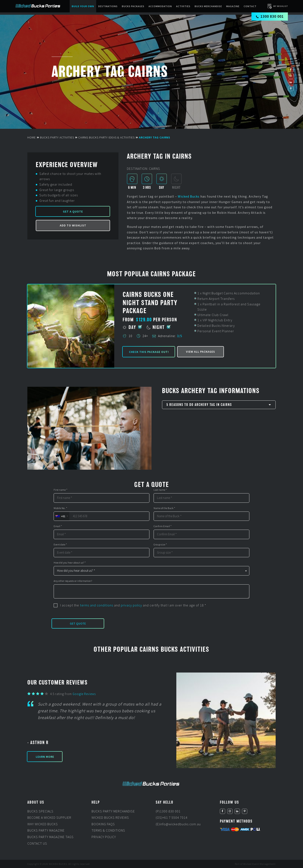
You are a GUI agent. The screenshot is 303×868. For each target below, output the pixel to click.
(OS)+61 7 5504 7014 (172, 817)
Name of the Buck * (164, 508)
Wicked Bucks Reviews (110, 817)
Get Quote (78, 623)
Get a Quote (73, 211)
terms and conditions (96, 605)
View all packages (201, 352)
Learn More (45, 757)
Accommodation (160, 6)
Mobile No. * (60, 508)
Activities (183, 6)
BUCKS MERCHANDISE (209, 6)
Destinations (108, 6)
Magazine (233, 6)
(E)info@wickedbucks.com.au (179, 824)
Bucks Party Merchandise (113, 811)
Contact (250, 6)
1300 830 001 (270, 16)
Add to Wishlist (73, 225)
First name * (60, 490)
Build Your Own (83, 6)
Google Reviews (84, 694)
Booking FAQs (103, 824)
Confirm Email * (163, 526)
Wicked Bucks (189, 196)
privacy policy (132, 605)
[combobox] (62, 516)
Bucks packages (133, 6)
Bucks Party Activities (57, 137)
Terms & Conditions (108, 830)
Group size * (160, 545)
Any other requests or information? (73, 581)
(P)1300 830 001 (168, 811)
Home (32, 137)
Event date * (60, 545)
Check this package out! (149, 352)
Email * (58, 526)
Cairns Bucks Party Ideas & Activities (106, 137)
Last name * (160, 490)
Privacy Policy (104, 837)
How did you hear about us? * (70, 563)
